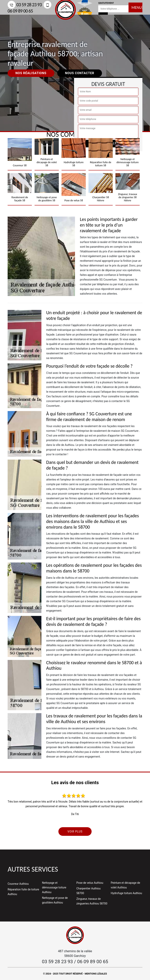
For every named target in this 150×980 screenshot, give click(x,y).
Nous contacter (80, 73)
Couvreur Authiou (18, 884)
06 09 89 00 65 (93, 962)
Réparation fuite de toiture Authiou (23, 892)
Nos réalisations (31, 73)
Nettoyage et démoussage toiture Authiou (54, 887)
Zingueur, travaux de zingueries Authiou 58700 (92, 901)
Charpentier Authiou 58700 (88, 891)
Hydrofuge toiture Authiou (126, 893)
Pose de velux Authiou (90, 883)
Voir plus (75, 832)
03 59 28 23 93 (25, 5)
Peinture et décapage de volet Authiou (125, 885)
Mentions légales (96, 974)
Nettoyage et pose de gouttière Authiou (55, 900)
